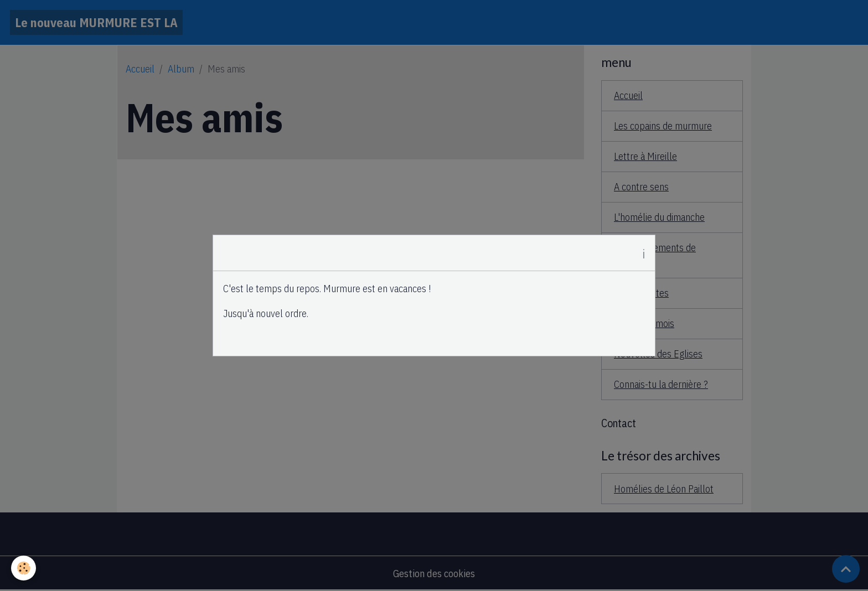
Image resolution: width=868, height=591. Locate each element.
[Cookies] (24, 568)
